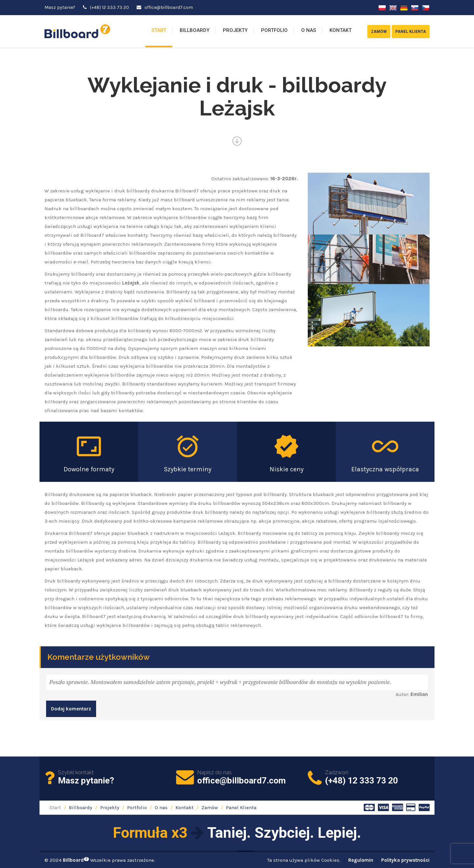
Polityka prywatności (405, 860)
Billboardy (195, 30)
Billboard (76, 860)
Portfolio (274, 30)
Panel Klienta (241, 807)
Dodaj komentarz (71, 709)
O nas (309, 30)
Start (159, 30)
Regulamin (361, 860)
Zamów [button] (379, 32)
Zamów (210, 807)
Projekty (235, 30)
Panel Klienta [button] (411, 32)
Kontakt (341, 30)
